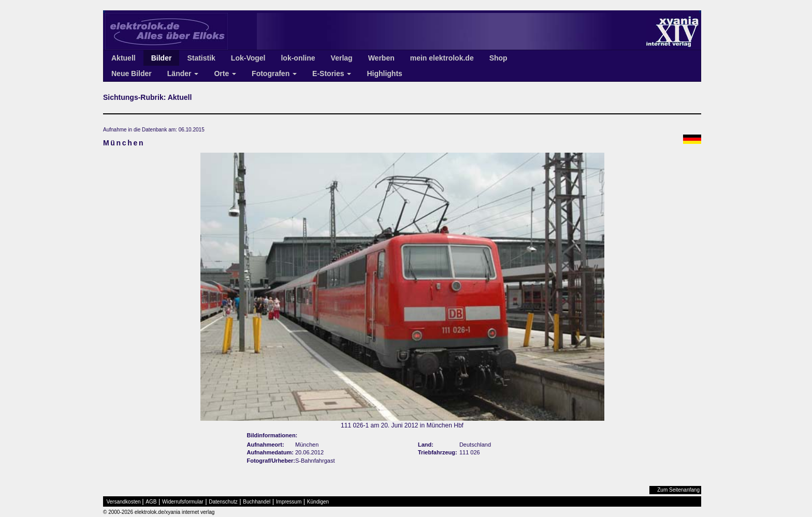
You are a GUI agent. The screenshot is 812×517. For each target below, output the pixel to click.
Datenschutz (223, 502)
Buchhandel (257, 502)
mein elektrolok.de (442, 58)
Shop (498, 58)
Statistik (201, 58)
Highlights (384, 73)
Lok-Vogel (248, 58)
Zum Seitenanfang (678, 490)
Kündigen (318, 502)
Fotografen (274, 73)
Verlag (342, 58)
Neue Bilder (132, 73)
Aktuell (124, 58)
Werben (381, 58)
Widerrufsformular (183, 502)
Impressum (289, 502)
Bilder (162, 58)
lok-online (298, 58)
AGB (151, 502)
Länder (183, 73)
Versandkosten (124, 502)
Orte (225, 73)
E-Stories (332, 73)
